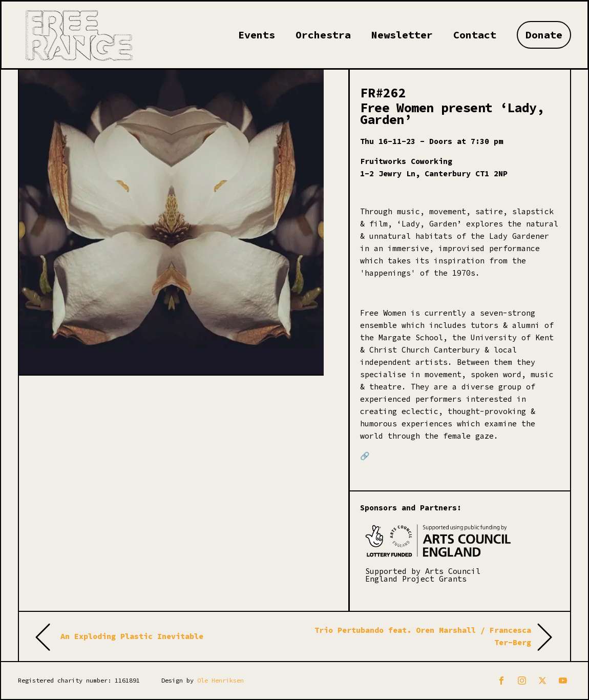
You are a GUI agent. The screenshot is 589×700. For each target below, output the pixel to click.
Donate (544, 35)
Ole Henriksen (220, 680)
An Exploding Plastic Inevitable (132, 636)
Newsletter (402, 35)
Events (257, 35)
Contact (475, 35)
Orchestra (323, 35)
